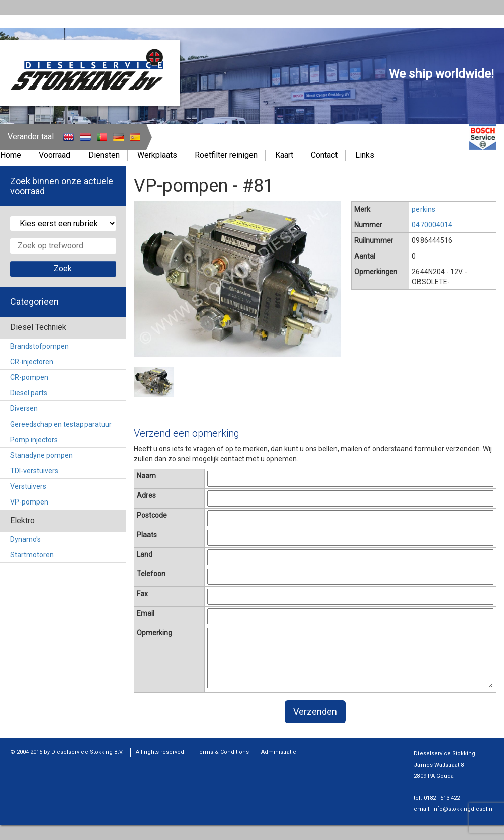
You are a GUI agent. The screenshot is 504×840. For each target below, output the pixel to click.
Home (11, 155)
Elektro (22, 520)
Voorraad (55, 155)
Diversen (24, 408)
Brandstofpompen (39, 346)
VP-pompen (29, 502)
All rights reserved (160, 752)
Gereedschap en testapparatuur (61, 424)
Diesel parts (29, 393)
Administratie (279, 752)
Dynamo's (25, 539)
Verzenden (315, 711)
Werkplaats (157, 155)
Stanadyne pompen (41, 455)
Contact (324, 155)
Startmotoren (32, 555)
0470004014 (432, 225)
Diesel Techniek (38, 327)
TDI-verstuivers (34, 471)
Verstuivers (28, 486)
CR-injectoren (32, 362)
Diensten (104, 155)
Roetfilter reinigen (226, 155)
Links (365, 155)
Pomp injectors (34, 440)
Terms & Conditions (223, 752)
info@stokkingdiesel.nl (463, 809)
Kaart (284, 155)
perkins (424, 209)
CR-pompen (29, 377)
